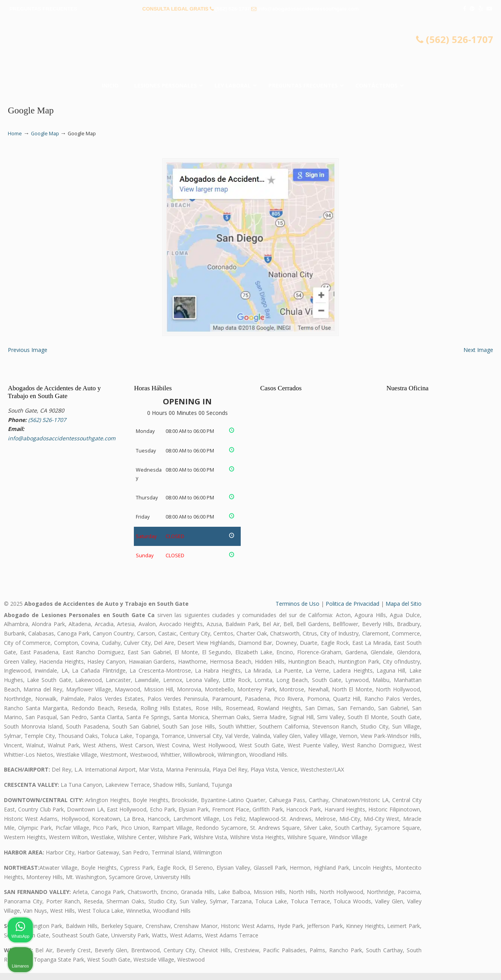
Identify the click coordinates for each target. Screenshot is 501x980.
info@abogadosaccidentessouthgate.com (308, 9)
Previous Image (28, 357)
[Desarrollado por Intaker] (434, 964)
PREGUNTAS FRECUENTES (43, 9)
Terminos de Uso (297, 611)
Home (15, 134)
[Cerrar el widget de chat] (475, 730)
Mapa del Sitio (404, 611)
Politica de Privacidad (352, 611)
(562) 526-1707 (233, 9)
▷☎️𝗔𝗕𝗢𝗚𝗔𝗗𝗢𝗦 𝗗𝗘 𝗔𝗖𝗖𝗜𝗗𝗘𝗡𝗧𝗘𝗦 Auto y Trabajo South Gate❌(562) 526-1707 (250, 49)
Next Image (478, 357)
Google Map (45, 134)
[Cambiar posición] (459, 730)
